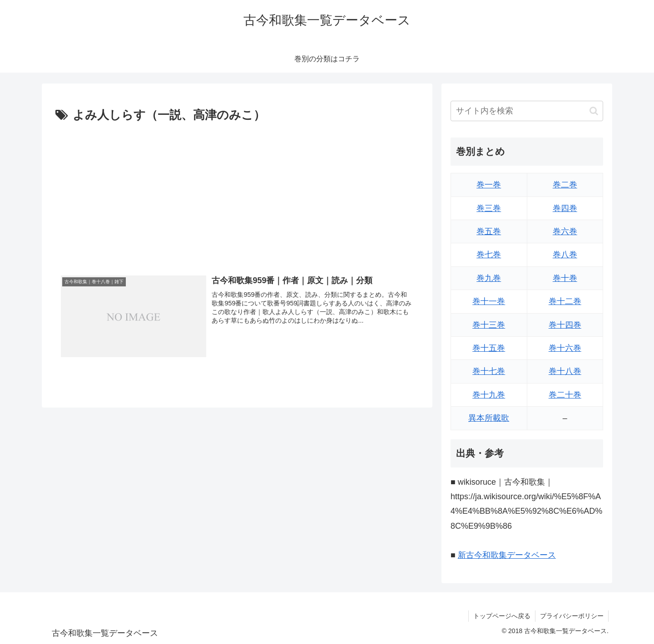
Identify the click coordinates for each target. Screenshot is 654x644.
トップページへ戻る (502, 616)
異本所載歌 (489, 418)
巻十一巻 (489, 301)
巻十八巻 (565, 371)
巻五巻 (489, 231)
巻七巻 (489, 255)
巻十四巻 (565, 325)
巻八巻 (565, 255)
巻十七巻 (489, 371)
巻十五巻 (489, 348)
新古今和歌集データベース (507, 555)
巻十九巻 (489, 395)
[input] (527, 111)
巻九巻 (489, 278)
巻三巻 (489, 208)
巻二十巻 (565, 395)
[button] (594, 111)
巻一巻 (489, 185)
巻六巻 (565, 231)
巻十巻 (565, 278)
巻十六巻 (565, 348)
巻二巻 (565, 185)
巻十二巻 (565, 301)
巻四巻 (565, 208)
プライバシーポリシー (572, 616)
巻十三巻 (489, 325)
